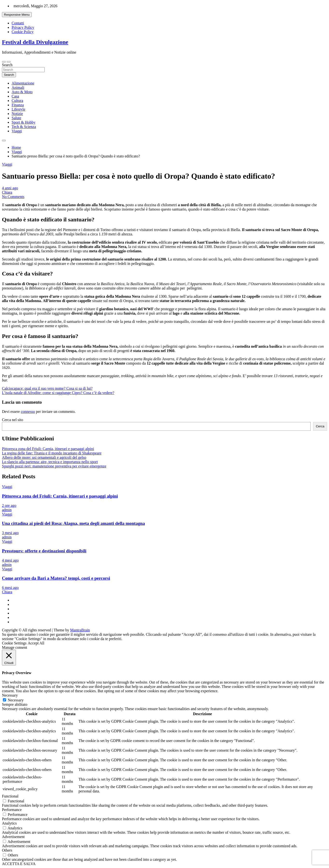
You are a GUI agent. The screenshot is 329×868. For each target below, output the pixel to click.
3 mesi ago (10, 533)
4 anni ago (10, 188)
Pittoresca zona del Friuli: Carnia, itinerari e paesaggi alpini (48, 449)
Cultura (17, 101)
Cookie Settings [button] (14, 643)
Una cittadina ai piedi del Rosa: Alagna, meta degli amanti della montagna (73, 523)
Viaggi (17, 131)
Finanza (18, 105)
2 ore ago (9, 505)
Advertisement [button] (13, 837)
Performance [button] (12, 810)
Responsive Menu (17, 15)
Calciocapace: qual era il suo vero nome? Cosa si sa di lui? (47, 388)
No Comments (13, 197)
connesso (28, 412)
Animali (18, 88)
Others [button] (7, 850)
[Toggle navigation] (4, 62)
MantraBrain (80, 630)
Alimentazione (23, 83)
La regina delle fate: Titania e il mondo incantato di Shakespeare (52, 453)
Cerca (320, 426)
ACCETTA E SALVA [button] (19, 864)
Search (7, 65)
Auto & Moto (22, 92)
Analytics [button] (9, 823)
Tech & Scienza (24, 127)
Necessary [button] (10, 695)
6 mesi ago (10, 588)
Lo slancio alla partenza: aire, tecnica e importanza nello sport (50, 462)
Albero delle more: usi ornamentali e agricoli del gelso (44, 457)
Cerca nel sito (13, 420)
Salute (16, 118)
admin (7, 510)
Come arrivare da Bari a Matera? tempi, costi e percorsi (56, 578)
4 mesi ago (10, 560)
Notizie (17, 114)
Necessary (16, 700)
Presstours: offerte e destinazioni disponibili (44, 551)
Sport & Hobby (24, 122)
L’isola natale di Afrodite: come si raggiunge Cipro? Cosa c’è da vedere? (58, 393)
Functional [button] (10, 796)
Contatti (18, 23)
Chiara (7, 192)
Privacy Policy (23, 27)
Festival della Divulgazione (35, 42)
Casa (15, 96)
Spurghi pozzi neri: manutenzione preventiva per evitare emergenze (54, 466)
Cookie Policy (23, 32)
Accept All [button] (36, 643)
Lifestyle (18, 109)
